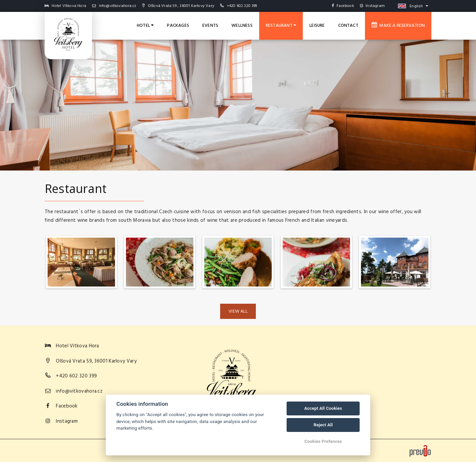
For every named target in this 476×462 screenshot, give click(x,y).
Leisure (317, 26)
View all (238, 311)
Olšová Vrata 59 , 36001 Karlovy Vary (178, 6)
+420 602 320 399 (242, 6)
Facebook (343, 6)
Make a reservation (398, 25)
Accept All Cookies (323, 408)
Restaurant (281, 26)
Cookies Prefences (323, 441)
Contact (348, 26)
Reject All (323, 425)
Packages (178, 26)
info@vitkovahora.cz (114, 6)
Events (210, 26)
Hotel (145, 26)
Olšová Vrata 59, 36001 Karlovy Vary (96, 361)
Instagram (372, 6)
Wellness (242, 26)
